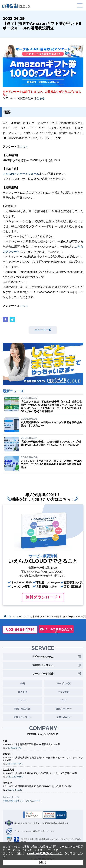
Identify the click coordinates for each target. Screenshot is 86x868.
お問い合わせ (64, 717)
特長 (22, 683)
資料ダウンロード (22, 717)
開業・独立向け (22, 709)
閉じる (43, 862)
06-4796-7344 (15, 764)
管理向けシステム (43, 665)
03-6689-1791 (21, 630)
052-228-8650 (15, 777)
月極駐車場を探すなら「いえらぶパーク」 (23, 801)
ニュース (19, 617)
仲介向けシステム (43, 657)
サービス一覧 (64, 683)
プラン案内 (64, 692)
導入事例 (22, 692)
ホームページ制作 (43, 674)
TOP (9, 616)
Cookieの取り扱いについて (44, 853)
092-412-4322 (15, 790)
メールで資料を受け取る (58, 630)
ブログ (64, 700)
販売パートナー (64, 709)
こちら (24, 147)
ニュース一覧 (43, 330)
